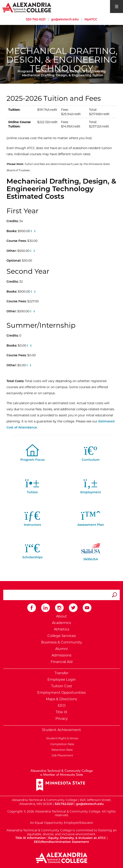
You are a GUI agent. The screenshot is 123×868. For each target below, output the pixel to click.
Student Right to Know (61, 738)
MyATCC (91, 19)
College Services (62, 636)
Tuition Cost (62, 686)
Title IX (61, 712)
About (61, 616)
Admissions (61, 655)
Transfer (61, 673)
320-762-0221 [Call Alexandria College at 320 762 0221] (36, 19)
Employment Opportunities (61, 693)
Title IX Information (31, 838)
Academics (61, 623)
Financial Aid (62, 662)
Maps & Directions (61, 699)
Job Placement (62, 755)
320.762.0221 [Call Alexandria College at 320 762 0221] (64, 804)
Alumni (61, 649)
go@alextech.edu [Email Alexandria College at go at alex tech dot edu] (65, 19)
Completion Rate (62, 744)
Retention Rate (61, 750)
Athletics (62, 629)
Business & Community (62, 642)
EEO (62, 706)
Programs (25, 71)
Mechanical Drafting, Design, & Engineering (71, 71)
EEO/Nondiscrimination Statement (61, 842)
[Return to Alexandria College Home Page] (27, 7)
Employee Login (62, 680)
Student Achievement (61, 730)
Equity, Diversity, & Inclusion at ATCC (77, 838)
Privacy (62, 719)
